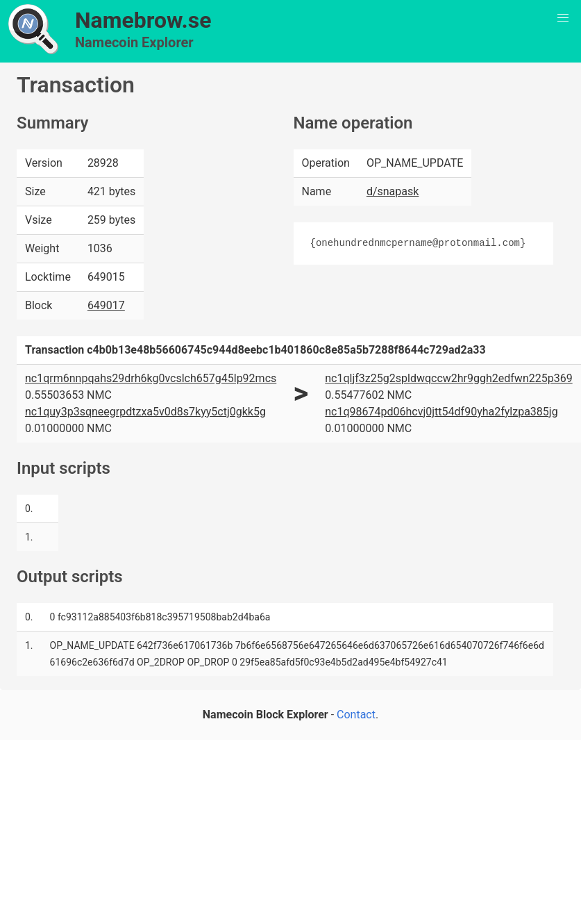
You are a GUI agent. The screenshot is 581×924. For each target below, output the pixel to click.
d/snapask (393, 191)
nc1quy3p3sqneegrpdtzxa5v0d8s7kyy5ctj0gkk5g (145, 412)
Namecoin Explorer (134, 42)
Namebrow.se (143, 20)
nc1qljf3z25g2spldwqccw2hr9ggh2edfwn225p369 (448, 378)
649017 (106, 305)
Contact (356, 715)
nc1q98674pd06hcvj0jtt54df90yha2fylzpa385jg (441, 412)
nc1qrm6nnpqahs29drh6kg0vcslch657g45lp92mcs (151, 378)
